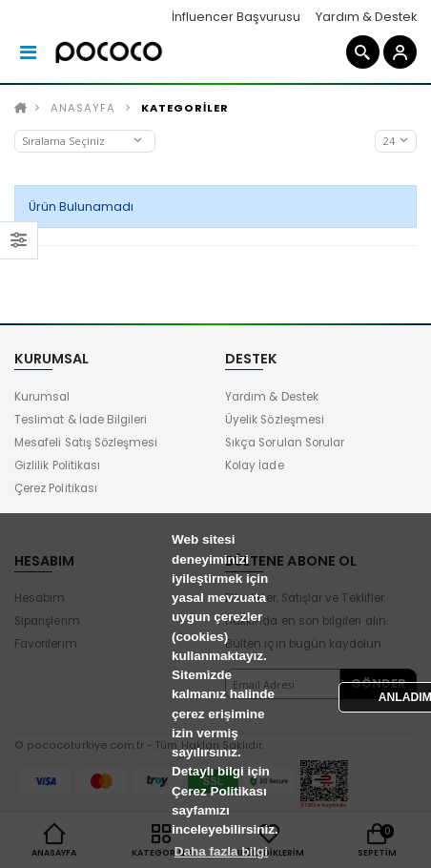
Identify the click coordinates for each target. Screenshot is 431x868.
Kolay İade (255, 465)
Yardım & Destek (366, 17)
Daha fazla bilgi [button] (221, 851)
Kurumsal (42, 397)
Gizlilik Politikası (57, 465)
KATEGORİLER (185, 108)
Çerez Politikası (56, 488)
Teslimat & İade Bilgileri (81, 420)
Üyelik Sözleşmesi (275, 420)
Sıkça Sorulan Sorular (285, 443)
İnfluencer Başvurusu (236, 17)
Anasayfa (83, 108)
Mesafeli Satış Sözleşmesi (86, 443)
